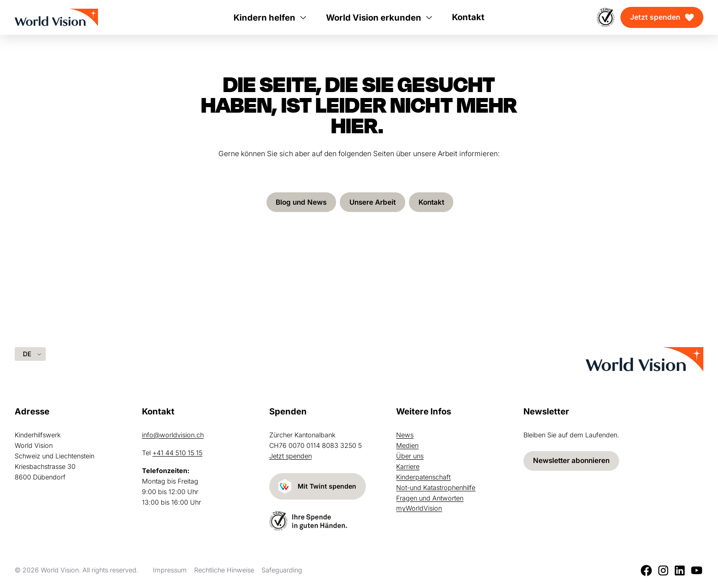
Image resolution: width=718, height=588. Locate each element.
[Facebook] (646, 570)
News (405, 435)
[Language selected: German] (30, 354)
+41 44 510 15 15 (177, 452)
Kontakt (433, 202)
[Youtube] (697, 570)
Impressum (170, 570)
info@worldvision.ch (173, 435)
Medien (407, 445)
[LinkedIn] (680, 570)
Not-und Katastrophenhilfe (436, 487)
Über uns (410, 455)
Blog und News (299, 202)
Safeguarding (282, 570)
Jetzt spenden (655, 17)
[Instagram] (663, 570)
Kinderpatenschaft (423, 476)
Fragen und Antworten (430, 498)
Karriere (408, 466)
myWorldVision (419, 508)
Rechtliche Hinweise (224, 570)
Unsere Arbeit (373, 202)
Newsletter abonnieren (573, 460)
